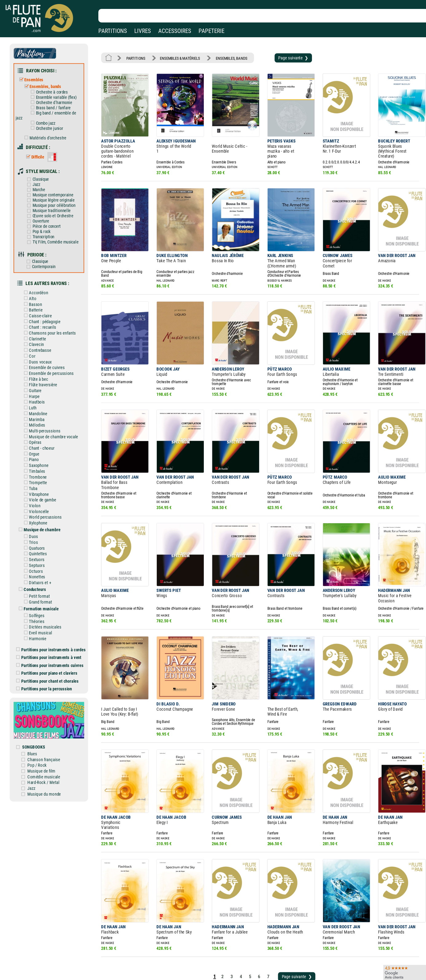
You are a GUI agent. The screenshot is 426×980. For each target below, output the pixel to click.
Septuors (39, 530)
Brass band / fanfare (54, 103)
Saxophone (40, 437)
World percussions (46, 485)
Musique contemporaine (53, 185)
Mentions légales (130, 954)
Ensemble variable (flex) (57, 93)
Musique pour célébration (55, 194)
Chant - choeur (43, 421)
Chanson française (49, 711)
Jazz (38, 175)
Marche (40, 180)
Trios (35, 509)
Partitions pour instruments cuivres (55, 624)
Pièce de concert (47, 214)
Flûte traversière (44, 362)
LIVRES (143, 31)
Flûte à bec (40, 356)
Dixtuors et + (41, 546)
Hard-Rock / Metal (48, 733)
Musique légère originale (54, 189)
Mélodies (39, 399)
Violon (37, 475)
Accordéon (40, 276)
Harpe (36, 372)
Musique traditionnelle (52, 199)
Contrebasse (41, 330)
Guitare (37, 367)
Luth (35, 383)
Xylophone (40, 491)
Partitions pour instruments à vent (53, 616)
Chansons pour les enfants (53, 313)
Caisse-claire (42, 297)
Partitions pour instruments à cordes (55, 609)
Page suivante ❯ (282, 57)
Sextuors (38, 525)
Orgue (36, 426)
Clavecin (38, 324)
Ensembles (36, 77)
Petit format (41, 559)
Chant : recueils (44, 308)
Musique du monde (49, 744)
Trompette (40, 453)
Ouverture (42, 209)
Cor (34, 335)
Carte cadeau (196, 963)
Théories (38, 582)
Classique (42, 170)
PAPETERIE (211, 31)
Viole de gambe (44, 469)
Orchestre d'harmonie (55, 98)
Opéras (37, 416)
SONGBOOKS (39, 700)
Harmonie (39, 599)
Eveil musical (42, 593)
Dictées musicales (46, 588)
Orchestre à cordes (53, 88)
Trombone (39, 448)
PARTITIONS (113, 31)
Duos (35, 503)
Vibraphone (40, 464)
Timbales (39, 442)
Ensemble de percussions (52, 351)
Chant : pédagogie (46, 303)
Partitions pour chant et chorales (52, 638)
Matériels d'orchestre (49, 131)
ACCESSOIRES (175, 31)
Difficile (39, 149)
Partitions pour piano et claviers (52, 631)
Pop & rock (43, 219)
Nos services (47, 963)
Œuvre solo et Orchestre (53, 204)
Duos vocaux (42, 340)
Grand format (42, 564)
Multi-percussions (46, 405)
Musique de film (47, 722)
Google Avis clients (65, 972)
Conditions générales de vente (147, 963)
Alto (35, 281)
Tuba (35, 458)
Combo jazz (47, 117)
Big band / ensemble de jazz (51, 110)
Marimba (38, 394)
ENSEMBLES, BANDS (224, 57)
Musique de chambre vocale (54, 410)
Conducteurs (37, 553)
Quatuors (39, 514)
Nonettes (39, 541)
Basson (37, 287)
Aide (188, 954)
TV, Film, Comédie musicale (56, 229)
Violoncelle (40, 480)
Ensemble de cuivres (48, 346)
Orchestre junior (50, 122)
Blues (38, 706)
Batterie (37, 292)
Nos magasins (49, 954)
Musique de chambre (44, 497)
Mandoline (40, 389)
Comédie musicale (49, 728)
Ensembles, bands (47, 83)
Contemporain (45, 251)
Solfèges (38, 577)
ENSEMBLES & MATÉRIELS (176, 57)
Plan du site (194, 972)
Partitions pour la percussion (49, 645)
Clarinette (39, 319)
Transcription (45, 224)
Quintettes (40, 520)
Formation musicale (43, 571)
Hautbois (39, 378)
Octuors (38, 536)
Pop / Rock (43, 717)
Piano (36, 432)
